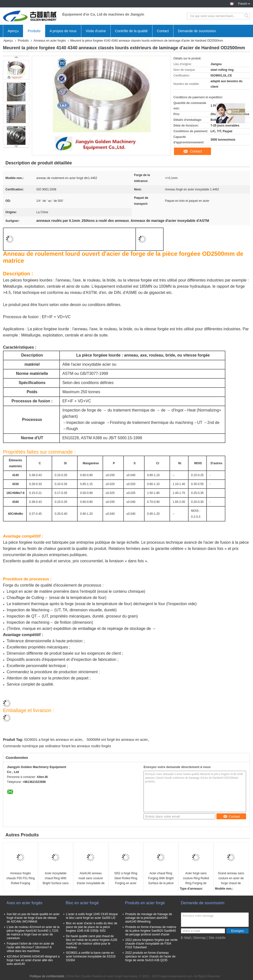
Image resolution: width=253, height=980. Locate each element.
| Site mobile (216, 938)
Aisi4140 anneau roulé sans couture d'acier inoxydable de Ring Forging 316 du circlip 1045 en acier (91, 879)
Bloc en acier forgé (82, 903)
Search (247, 16)
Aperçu (13, 31)
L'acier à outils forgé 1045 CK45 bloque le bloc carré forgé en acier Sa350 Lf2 (92, 916)
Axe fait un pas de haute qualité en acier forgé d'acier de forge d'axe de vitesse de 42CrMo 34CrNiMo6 (33, 918)
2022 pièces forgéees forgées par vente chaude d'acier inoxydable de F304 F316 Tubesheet (151, 944)
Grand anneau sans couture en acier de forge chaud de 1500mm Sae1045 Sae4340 (231, 879)
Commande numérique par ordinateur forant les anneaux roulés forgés (57, 746)
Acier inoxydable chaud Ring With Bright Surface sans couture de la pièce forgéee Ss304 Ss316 (55, 879)
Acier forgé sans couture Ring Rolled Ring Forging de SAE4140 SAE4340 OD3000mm (196, 879)
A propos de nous (63, 31)
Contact (163, 31)
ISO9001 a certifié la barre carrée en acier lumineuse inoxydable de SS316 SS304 (91, 956)
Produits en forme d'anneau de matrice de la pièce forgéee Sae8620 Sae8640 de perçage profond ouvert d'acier (151, 931)
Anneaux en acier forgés (50, 41)
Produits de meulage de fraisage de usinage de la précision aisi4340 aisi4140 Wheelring (149, 918)
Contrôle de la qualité (131, 31)
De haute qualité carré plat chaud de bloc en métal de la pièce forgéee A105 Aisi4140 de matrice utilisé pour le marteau (92, 942)
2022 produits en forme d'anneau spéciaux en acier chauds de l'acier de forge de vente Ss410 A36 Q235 (150, 956)
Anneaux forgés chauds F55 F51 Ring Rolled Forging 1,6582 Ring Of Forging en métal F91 (21, 879)
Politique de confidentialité (47, 976)
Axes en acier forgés (24, 903)
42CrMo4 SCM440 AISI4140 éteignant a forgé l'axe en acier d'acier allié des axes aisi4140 (33, 960)
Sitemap (199, 938)
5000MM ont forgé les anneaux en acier (117, 740)
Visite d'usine (96, 31)
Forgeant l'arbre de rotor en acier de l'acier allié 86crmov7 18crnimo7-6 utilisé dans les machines (30, 947)
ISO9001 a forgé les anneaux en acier (53, 740)
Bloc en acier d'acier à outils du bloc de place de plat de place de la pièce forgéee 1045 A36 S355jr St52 (92, 927)
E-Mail (186, 938)
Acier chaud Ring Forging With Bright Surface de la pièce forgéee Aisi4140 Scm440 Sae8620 (161, 879)
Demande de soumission (197, 31)
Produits (34, 31)
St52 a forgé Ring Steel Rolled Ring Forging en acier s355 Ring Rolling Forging (126, 879)
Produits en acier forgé (145, 903)
